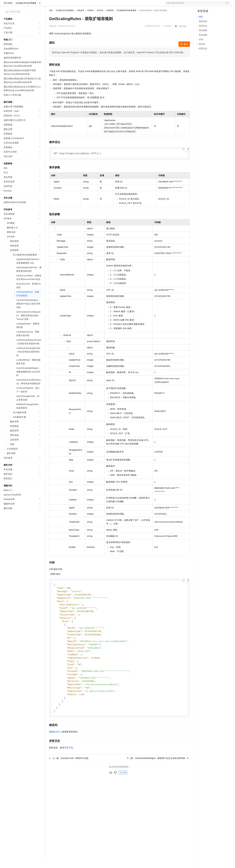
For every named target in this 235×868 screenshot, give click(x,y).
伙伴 (82, 5)
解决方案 (49, 5)
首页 (51, 20)
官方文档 (8, 13)
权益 (58, 5)
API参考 (90, 20)
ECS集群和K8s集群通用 (126, 20)
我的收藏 (182, 36)
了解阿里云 (100, 5)
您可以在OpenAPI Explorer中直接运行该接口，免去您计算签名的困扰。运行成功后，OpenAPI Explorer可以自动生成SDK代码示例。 (119, 62)
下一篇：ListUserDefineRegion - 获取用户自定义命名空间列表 (158, 774)
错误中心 (58, 747)
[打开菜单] (5, 5)
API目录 (100, 20)
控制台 (208, 5)
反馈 (123, 788)
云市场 (74, 5)
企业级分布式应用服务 (26, 13)
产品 (39, 5)
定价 (65, 5)
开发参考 (81, 20)
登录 (226, 5)
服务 (89, 5)
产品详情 (167, 36)
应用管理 (110, 20)
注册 (215, 5)
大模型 (31, 5)
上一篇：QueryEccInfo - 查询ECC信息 (69, 774)
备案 (201, 5)
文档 (194, 5)
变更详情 (69, 763)
